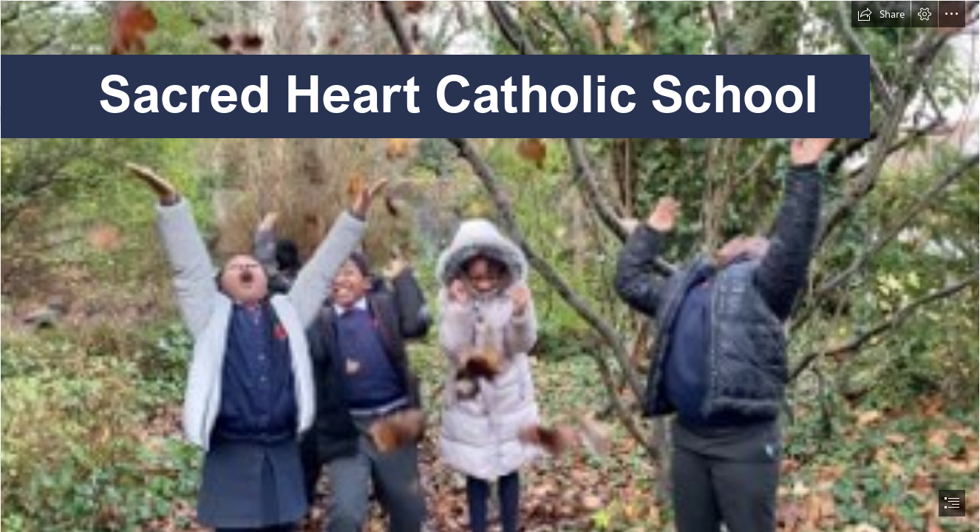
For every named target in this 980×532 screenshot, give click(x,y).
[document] (490, 266)
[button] (881, 14)
